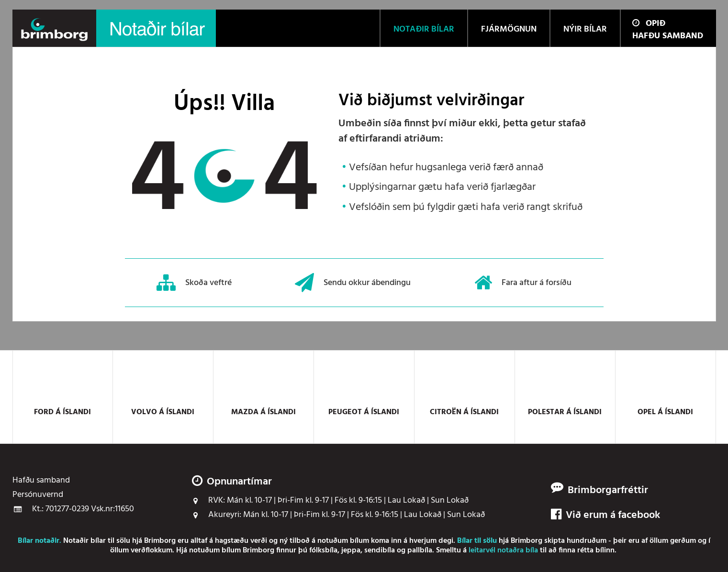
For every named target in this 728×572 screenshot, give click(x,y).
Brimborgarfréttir (608, 491)
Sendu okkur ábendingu (353, 283)
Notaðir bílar (84, 541)
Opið (649, 24)
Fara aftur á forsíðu (523, 283)
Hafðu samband (668, 36)
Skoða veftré (194, 283)
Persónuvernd (38, 495)
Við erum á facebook (605, 516)
